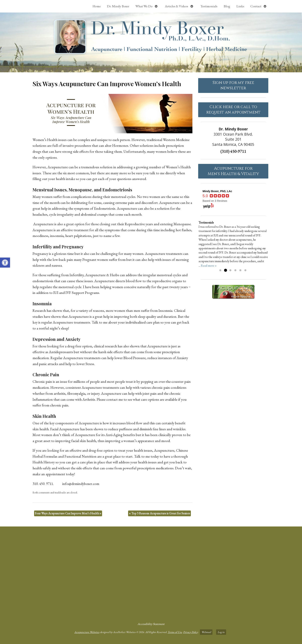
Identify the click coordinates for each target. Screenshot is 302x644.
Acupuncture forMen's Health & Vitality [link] (233, 171)
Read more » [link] (209, 266)
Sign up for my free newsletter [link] (233, 85)
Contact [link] (256, 6)
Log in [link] (221, 632)
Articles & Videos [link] (177, 6)
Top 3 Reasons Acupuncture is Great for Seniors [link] (159, 513)
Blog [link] (227, 6)
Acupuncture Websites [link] (87, 632)
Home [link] (97, 6)
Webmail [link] (206, 632)
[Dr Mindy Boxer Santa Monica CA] (151, 573)
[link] (5, 263)
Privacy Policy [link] (190, 632)
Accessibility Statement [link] (151, 624)
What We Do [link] (144, 6)
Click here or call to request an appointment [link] (233, 110)
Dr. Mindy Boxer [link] (118, 6)
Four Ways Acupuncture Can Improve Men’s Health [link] (68, 513)
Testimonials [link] (209, 6)
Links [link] (240, 6)
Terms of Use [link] (175, 632)
